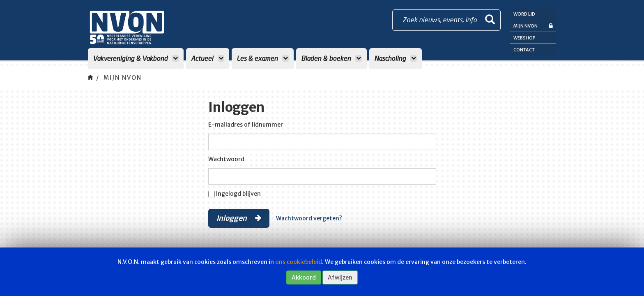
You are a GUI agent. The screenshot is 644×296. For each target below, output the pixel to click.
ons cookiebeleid (299, 262)
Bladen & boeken (331, 58)
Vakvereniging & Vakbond (136, 58)
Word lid (524, 14)
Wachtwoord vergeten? (309, 218)
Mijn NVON (533, 26)
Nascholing (396, 58)
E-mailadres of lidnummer (246, 125)
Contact (524, 50)
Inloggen (239, 218)
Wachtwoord (226, 159)
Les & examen (263, 58)
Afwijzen (340, 277)
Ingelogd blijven (238, 194)
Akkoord (304, 277)
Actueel (208, 58)
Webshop (524, 38)
